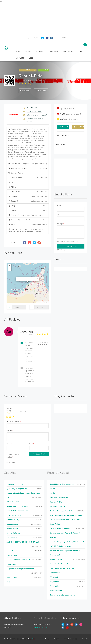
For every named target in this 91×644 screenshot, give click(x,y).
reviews (73, 119)
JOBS (32, 58)
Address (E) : (26, 215)
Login (28, 38)
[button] (38, 278)
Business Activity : (28, 173)
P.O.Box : (13, 187)
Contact (84, 639)
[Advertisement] (45, 18)
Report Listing (81, 127)
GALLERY (28, 51)
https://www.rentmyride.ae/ (37, 115)
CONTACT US (55, 51)
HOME (19, 51)
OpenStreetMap (45, 302)
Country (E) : (28, 196)
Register (36, 38)
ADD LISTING (21, 58)
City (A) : (28, 211)
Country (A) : (28, 201)
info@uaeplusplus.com (41, 627)
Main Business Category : (28, 164)
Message (60, 224)
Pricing (57, 639)
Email (59, 215)
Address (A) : (26, 220)
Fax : (11, 182)
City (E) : (28, 206)
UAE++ (33, 639)
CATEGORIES (41, 51)
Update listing (67, 127)
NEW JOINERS (68, 51)
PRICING (80, 51)
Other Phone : (28, 192)
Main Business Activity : (28, 168)
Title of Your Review (14, 422)
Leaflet (39, 302)
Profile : (28, 144)
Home (47, 639)
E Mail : (28, 225)
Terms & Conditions (70, 639)
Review (10, 431)
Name (59, 205)
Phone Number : (28, 178)
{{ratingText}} (22, 411)
